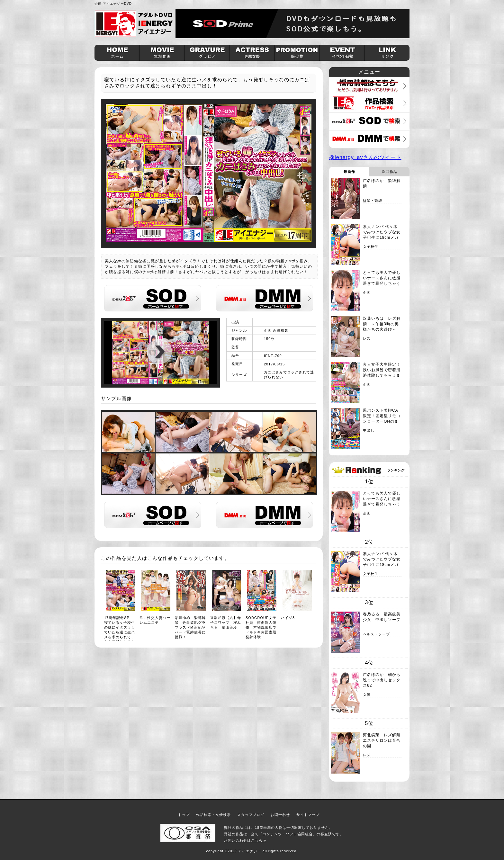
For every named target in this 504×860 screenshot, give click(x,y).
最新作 (349, 172)
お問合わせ (280, 815)
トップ (184, 815)
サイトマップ (308, 815)
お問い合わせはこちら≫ (245, 840)
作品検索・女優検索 (213, 815)
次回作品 (390, 172)
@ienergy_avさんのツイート (365, 157)
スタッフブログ (251, 815)
